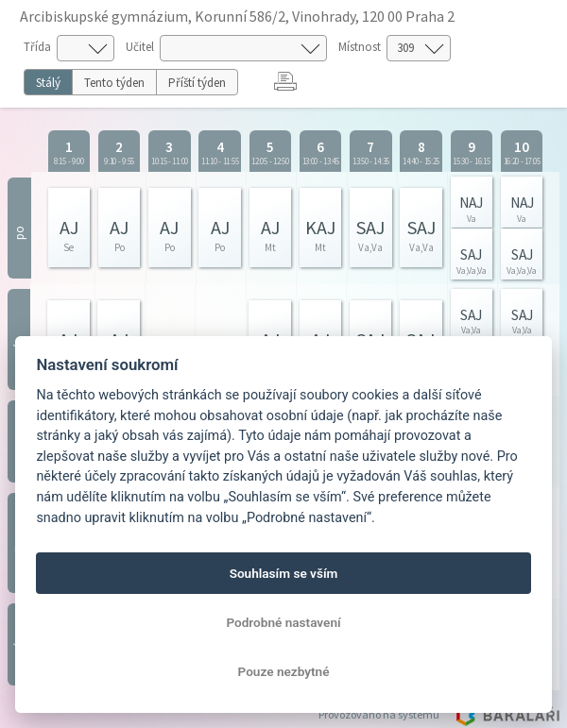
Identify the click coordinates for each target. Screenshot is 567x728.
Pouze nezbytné (284, 671)
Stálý (48, 83)
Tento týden (114, 83)
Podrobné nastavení (283, 622)
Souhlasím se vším (284, 573)
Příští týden (197, 83)
